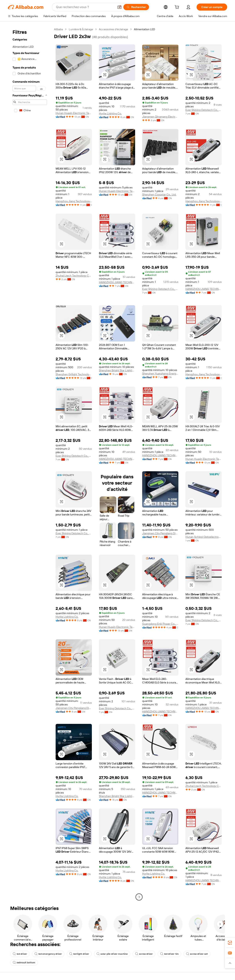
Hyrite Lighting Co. (110, 113)
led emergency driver (48, 954)
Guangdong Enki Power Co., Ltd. (160, 624)
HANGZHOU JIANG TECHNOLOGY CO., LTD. (117, 282)
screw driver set (197, 954)
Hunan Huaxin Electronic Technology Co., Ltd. (74, 113)
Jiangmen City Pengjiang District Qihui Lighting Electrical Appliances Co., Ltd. (160, 533)
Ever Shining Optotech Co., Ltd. (204, 110)
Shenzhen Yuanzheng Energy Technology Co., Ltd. (160, 374)
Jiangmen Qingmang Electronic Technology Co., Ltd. (160, 117)
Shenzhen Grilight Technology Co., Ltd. (74, 374)
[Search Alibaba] (85, 7)
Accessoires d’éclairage (113, 29)
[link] (230, 943)
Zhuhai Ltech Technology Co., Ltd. (74, 276)
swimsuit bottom (24, 963)
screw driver (144, 954)
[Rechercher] (136, 7)
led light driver (79, 954)
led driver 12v (169, 954)
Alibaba (58, 29)
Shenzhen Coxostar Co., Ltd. (159, 195)
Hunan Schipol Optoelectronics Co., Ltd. (204, 537)
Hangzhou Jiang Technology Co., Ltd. (74, 201)
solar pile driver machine (112, 954)
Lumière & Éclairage (81, 29)
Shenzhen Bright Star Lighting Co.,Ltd (117, 370)
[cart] (178, 8)
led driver (20, 954)
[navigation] (30, 464)
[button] (119, 7)
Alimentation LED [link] (145, 29)
